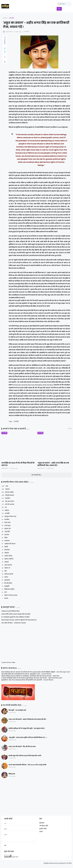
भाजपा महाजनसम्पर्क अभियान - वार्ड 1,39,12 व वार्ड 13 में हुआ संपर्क (27, 765)
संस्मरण (5, 553)
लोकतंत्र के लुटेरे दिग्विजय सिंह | (11, 611)
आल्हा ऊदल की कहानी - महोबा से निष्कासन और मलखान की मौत (27, 719)
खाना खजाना (7, 565)
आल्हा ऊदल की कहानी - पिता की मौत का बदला (22, 747)
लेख (5, 486)
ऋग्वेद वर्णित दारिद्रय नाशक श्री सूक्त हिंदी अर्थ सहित (16, 614)
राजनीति (5, 513)
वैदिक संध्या (12, 774)
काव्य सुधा (6, 526)
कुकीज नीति (43, 829)
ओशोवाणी (6, 580)
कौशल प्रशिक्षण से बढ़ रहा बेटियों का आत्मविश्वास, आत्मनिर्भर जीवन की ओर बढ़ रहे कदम (26, 676)
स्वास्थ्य (5, 562)
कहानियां (6, 550)
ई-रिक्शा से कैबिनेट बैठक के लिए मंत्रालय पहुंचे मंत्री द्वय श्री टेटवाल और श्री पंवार (24, 678)
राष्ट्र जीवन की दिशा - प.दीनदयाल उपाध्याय (14, 623)
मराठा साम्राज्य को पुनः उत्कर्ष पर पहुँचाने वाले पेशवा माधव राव (19, 620)
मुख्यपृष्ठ (5, 18)
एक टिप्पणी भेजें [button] (36, 475)
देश (4, 507)
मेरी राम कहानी (7, 574)
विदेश (4, 538)
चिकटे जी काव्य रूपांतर (9, 595)
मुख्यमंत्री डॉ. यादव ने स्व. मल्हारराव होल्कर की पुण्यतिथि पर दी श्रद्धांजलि (22, 680)
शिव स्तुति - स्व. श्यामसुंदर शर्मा (17, 710)
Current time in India (8, 662)
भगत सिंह (12, 18)
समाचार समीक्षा (8, 492)
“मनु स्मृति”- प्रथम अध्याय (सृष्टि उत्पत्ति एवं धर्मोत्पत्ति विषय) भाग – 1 (28, 737)
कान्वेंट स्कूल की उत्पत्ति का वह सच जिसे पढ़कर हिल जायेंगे (25, 756)
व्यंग (4, 592)
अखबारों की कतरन (8, 544)
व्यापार (5, 598)
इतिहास (5, 510)
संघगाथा (5, 535)
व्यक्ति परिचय (7, 556)
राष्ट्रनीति (6, 532)
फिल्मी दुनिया (7, 583)
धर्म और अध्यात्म (8, 504)
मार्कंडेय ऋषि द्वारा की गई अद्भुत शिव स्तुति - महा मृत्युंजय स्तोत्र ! (27, 728)
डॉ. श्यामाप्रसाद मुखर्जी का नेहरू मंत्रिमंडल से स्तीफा (15, 617)
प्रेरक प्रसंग (6, 523)
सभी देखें (70, 429)
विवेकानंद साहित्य (8, 589)
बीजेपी (5, 547)
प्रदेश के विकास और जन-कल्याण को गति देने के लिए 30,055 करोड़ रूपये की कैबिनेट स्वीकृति (28, 672)
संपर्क (41, 832)
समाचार (6, 489)
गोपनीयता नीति (44, 826)
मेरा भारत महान (8, 501)
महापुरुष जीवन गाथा (9, 516)
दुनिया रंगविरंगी (7, 559)
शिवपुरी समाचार (8, 495)
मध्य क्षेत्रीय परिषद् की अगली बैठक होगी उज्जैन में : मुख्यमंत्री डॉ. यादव (21, 674)
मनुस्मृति (5, 586)
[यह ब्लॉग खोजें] (64, 4)
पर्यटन (5, 577)
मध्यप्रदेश (6, 498)
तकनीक (5, 520)
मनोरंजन (6, 541)
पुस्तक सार (6, 529)
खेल (4, 571)
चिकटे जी (6, 568)
